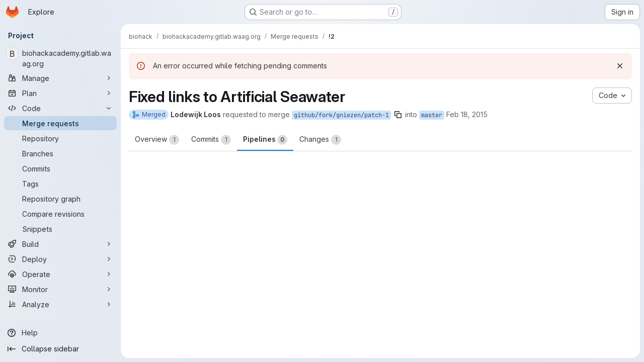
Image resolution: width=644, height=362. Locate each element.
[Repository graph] (60, 199)
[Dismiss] (620, 66)
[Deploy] (60, 259)
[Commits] (60, 168)
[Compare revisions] (60, 214)
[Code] (60, 108)
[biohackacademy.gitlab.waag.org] (60, 58)
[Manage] (60, 78)
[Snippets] (60, 229)
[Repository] (60, 138)
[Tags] (60, 184)
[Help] (60, 333)
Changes (320, 140)
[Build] (60, 244)
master (432, 115)
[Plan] (60, 93)
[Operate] (60, 274)
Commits (211, 140)
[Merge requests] (60, 123)
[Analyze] (60, 304)
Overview (157, 140)
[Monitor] (60, 289)
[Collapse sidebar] (60, 349)
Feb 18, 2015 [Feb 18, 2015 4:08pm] (467, 114)
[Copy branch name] (398, 115)
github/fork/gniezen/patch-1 (341, 115)
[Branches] (60, 153)
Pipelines (265, 140)
